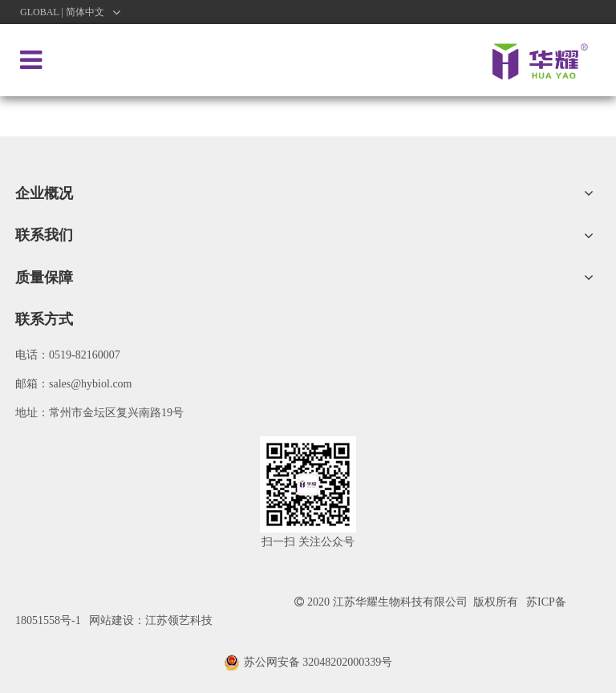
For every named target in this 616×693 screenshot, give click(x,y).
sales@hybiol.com (91, 384)
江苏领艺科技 (179, 620)
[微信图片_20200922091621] (308, 484)
